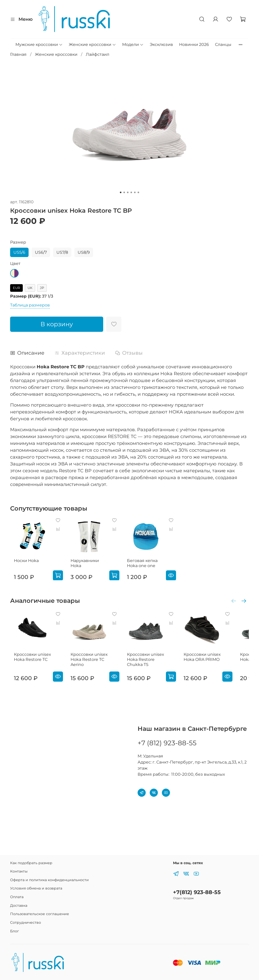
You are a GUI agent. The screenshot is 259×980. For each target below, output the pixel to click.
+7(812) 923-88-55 (197, 892)
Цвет (15, 264)
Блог (15, 931)
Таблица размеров (30, 305)
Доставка (19, 905)
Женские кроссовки (92, 44)
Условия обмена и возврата (36, 888)
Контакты (19, 871)
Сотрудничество (26, 922)
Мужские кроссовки (39, 44)
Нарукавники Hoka (92, 565)
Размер (18, 242)
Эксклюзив (161, 44)
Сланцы (223, 44)
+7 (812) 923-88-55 (167, 743)
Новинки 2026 (194, 44)
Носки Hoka (23, 565)
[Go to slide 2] (124, 192)
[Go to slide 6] (138, 192)
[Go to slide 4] (131, 192)
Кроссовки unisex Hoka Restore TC (29, 667)
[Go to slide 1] (121, 192)
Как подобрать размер (31, 863)
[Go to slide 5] (135, 192)
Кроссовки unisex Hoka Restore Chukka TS (152, 669)
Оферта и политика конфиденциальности (49, 880)
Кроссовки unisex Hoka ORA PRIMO (214, 667)
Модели (133, 44)
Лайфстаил (98, 54)
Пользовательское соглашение (40, 914)
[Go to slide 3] (128, 192)
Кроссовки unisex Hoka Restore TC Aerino (90, 669)
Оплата (17, 897)
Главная (18, 54)
